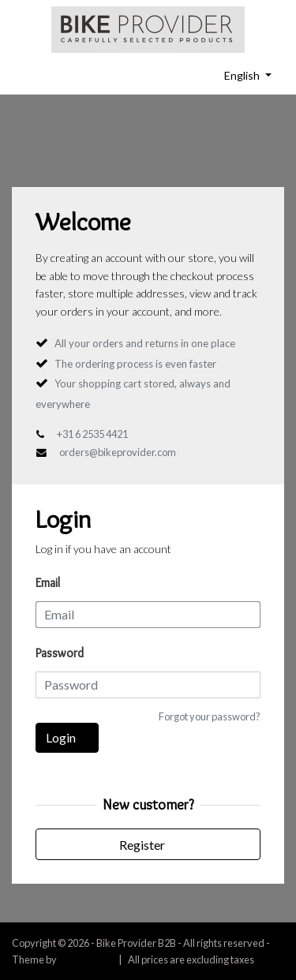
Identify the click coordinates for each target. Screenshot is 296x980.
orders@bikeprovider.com (118, 452)
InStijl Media (85, 959)
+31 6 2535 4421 (92, 434)
